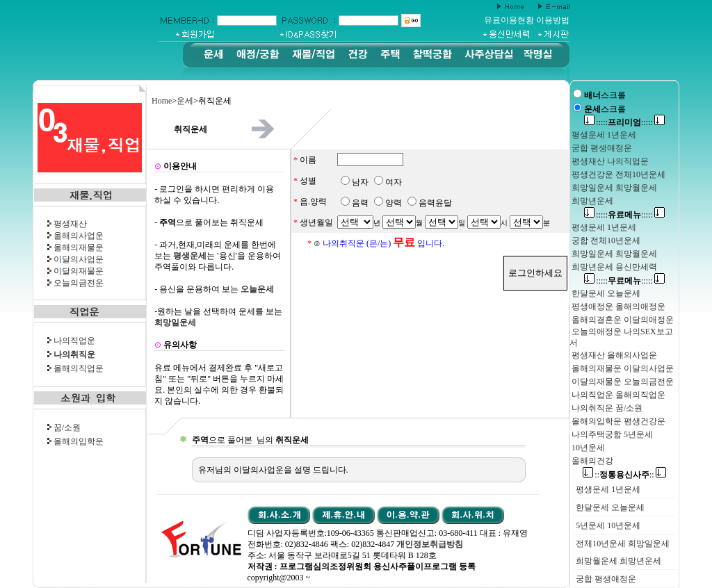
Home (162, 101)
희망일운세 (649, 544)
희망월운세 (597, 561)
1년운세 (626, 489)
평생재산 (70, 224)
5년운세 (590, 525)
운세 (185, 101)
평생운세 (592, 489)
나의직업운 (74, 341)
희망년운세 (640, 561)
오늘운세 (628, 507)
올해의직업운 (79, 368)
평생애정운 (615, 579)
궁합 (584, 579)
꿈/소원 (67, 427)
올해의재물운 (79, 247)
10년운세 (624, 525)
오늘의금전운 (79, 283)
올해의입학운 (79, 441)
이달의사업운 (79, 259)
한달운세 (592, 507)
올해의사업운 (79, 236)
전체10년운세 (601, 544)
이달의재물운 (79, 271)
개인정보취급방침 (430, 544)
